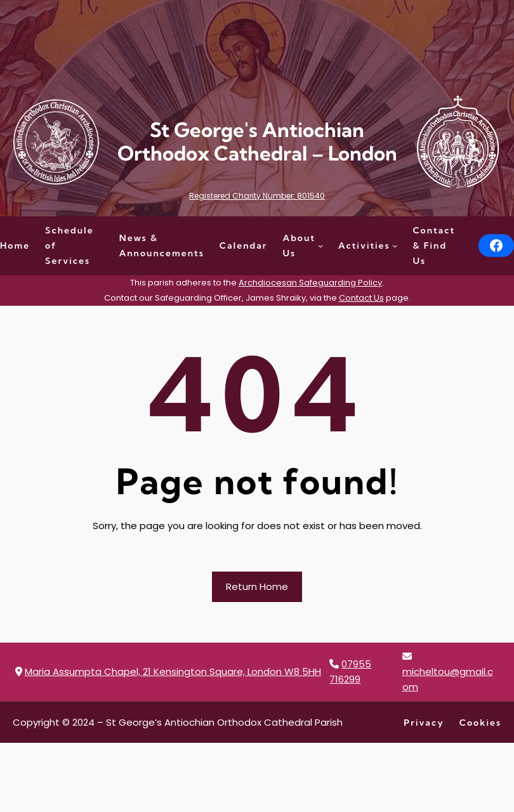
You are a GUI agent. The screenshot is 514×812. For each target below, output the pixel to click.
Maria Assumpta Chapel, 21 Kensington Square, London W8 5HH (173, 671)
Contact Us (361, 298)
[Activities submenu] (395, 246)
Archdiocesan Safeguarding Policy (310, 283)
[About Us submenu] (320, 246)
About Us (300, 246)
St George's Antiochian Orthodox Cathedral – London (257, 141)
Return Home (257, 586)
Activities (364, 246)
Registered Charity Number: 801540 (257, 196)
